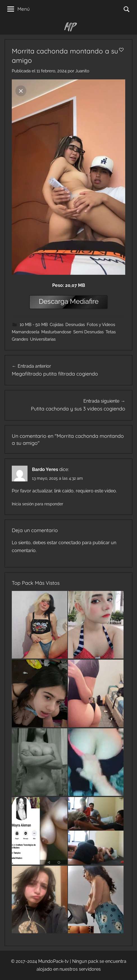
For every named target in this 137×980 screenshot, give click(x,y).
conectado (70, 543)
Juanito (82, 71)
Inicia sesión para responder (37, 504)
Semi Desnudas (88, 332)
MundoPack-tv (53, 961)
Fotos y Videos (101, 325)
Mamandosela (26, 332)
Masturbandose (56, 332)
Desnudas (75, 325)
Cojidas (57, 325)
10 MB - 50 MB (34, 325)
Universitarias (43, 339)
